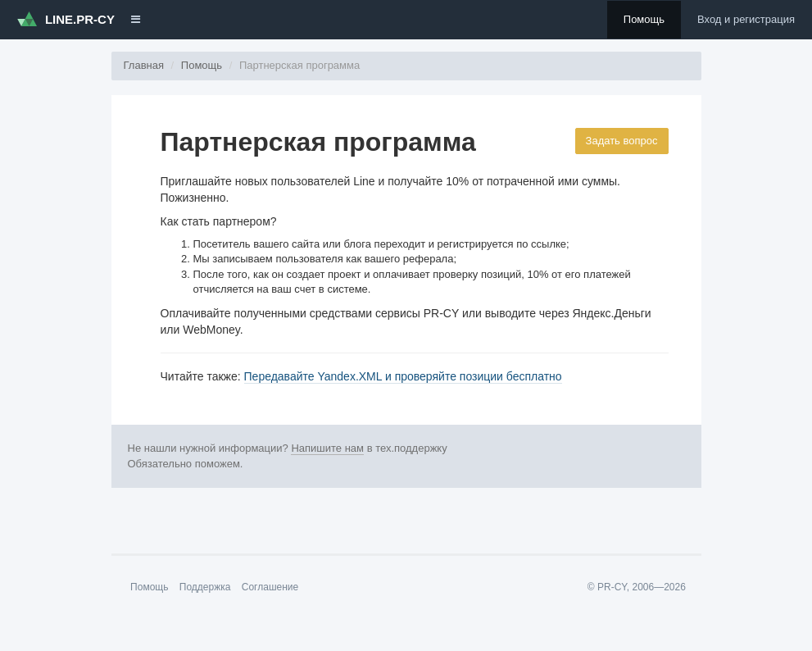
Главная (144, 65)
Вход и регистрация (746, 19)
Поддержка (205, 587)
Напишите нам (327, 448)
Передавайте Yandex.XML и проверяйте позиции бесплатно (403, 376)
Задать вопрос (622, 141)
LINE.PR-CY (66, 19)
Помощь (644, 19)
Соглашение (270, 587)
